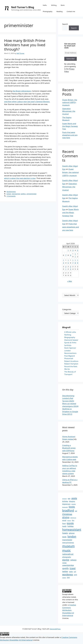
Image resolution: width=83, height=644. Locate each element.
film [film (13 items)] (73, 520)
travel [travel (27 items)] (73, 568)
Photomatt (69, 358)
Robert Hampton (71, 364)
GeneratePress (55, 629)
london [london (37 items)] (72, 536)
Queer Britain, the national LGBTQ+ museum (70, 102)
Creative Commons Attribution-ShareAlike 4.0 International (69, 610)
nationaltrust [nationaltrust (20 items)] (68, 554)
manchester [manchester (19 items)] (67, 540)
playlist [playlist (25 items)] (66, 560)
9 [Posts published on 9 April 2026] (71, 255)
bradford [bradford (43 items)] (68, 510)
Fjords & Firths (70, 343)
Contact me (71, 11)
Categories (67, 309)
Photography (48, 11)
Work (63, 5)
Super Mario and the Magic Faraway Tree (70, 126)
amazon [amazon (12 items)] (64, 499)
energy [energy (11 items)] (69, 521)
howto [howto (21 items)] (65, 533)
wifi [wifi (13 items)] (75, 572)
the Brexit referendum (22, 91)
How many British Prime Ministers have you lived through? (25, 45)
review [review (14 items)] (64, 563)
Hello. (45, 5)
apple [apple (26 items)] (74, 498)
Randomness (11, 192)
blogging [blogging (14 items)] (72, 501)
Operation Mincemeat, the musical (69, 111)
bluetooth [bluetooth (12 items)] (65, 507)
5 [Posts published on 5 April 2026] (78, 250)
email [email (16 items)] (64, 520)
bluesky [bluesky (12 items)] (73, 504)
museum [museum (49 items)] (68, 546)
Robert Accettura (71, 361)
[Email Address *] (71, 53)
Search (65, 24)
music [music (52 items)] (66, 550)
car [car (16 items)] (76, 511)
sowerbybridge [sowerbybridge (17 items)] (68, 565)
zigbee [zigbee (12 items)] (64, 578)
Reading (60, 11)
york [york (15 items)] (75, 575)
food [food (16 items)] (64, 523)
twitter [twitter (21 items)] (65, 571)
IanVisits (68, 345)
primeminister (31, 194)
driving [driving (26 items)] (66, 517)
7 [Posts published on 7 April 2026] (66, 255)
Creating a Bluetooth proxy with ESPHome (69, 448)
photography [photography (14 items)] (67, 557)
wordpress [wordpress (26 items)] (68, 574)
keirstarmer (16, 194)
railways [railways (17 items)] (73, 560)
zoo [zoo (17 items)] (68, 577)
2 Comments (11, 196)
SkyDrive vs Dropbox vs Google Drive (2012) (70, 411)
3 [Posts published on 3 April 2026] (73, 250)
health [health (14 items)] (64, 526)
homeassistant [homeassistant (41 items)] (72, 530)
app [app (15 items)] (69, 498)
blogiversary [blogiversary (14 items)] (66, 504)
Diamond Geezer (71, 340)
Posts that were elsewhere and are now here (70, 135)
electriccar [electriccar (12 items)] (73, 518)
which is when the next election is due (20, 178)
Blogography (70, 337)
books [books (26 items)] (72, 507)
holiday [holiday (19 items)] (70, 526)
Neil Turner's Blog (23, 7)
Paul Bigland (69, 356)
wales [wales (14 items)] (71, 572)
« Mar (70, 281)
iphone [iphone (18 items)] (72, 533)
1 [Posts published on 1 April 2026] (68, 250)
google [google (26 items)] (70, 523)
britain (9, 194)
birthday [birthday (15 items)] (65, 501)
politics (23, 194)
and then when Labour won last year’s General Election (27, 102)
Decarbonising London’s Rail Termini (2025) (68, 398)
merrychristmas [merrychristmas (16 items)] (68, 543)
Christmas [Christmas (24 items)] (67, 514)
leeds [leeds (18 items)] (64, 537)
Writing (54, 5)
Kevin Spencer (70, 348)
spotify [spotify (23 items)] (65, 568)
